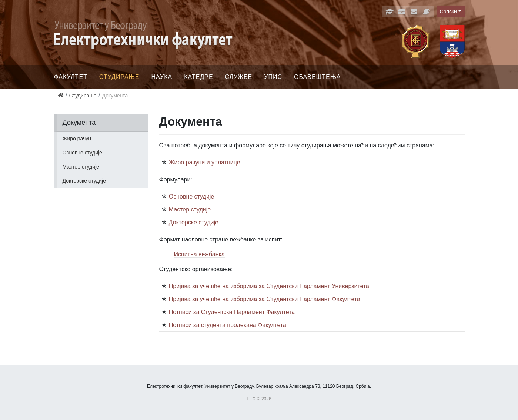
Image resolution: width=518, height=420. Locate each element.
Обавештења (318, 77)
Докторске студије (84, 181)
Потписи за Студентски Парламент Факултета (232, 312)
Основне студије (82, 153)
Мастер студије (81, 167)
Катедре (198, 77)
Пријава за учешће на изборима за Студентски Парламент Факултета (265, 299)
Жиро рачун (77, 139)
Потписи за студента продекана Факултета (228, 325)
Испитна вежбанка (199, 254)
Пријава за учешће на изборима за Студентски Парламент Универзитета (269, 286)
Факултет (71, 77)
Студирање (119, 77)
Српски (448, 11)
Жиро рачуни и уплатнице (205, 162)
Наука (162, 77)
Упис (273, 77)
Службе (239, 77)
